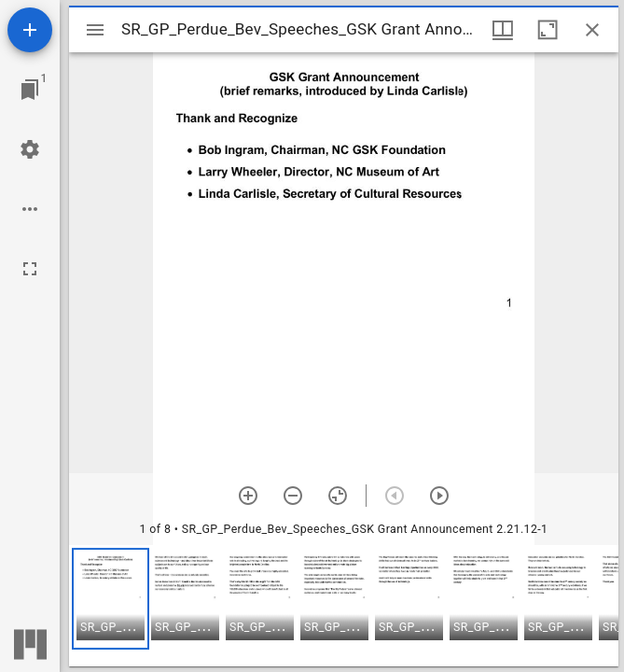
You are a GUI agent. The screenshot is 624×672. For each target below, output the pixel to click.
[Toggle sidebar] (95, 30)
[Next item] (439, 496)
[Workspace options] (30, 209)
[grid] (344, 606)
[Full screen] (30, 269)
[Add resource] (30, 30)
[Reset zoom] (338, 496)
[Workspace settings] (30, 149)
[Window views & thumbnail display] (503, 30)
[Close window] (592, 30)
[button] (111, 599)
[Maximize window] (548, 30)
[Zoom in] (248, 496)
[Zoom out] (293, 496)
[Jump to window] (30, 90)
